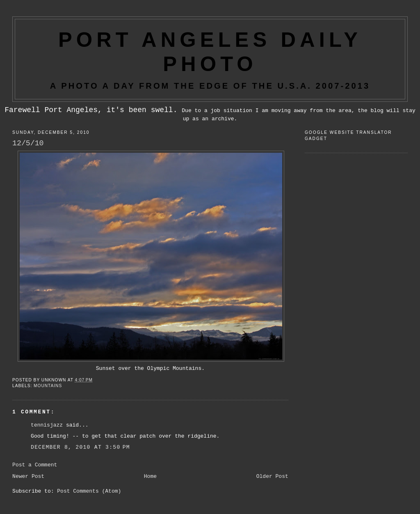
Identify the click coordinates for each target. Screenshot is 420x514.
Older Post (272, 476)
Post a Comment (35, 465)
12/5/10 (28, 143)
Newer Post (28, 476)
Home (150, 476)
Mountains (48, 386)
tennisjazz (47, 425)
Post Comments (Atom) (89, 491)
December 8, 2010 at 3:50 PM (80, 447)
